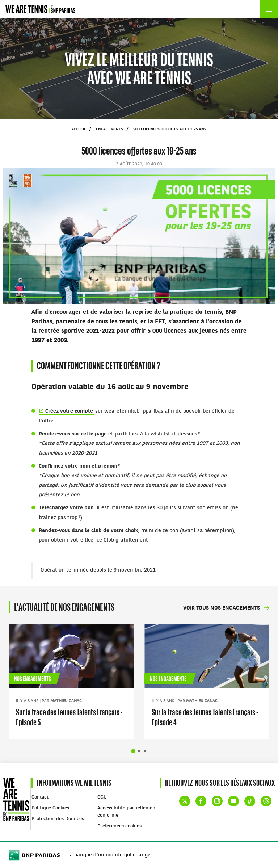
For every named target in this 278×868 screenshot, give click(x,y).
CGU (102, 797)
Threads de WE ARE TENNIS (266, 801)
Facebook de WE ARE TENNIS (201, 801)
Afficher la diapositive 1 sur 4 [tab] (133, 751)
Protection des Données (58, 819)
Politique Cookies (50, 808)
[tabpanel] (71, 682)
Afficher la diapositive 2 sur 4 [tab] (139, 751)
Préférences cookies (119, 826)
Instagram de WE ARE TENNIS (217, 801)
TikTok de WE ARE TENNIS (250, 801)
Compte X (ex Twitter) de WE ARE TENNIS (185, 801)
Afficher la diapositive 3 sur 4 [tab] (145, 751)
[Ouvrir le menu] (269, 9)
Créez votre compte (69, 411)
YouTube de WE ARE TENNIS (233, 801)
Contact (40, 797)
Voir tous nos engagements (222, 608)
